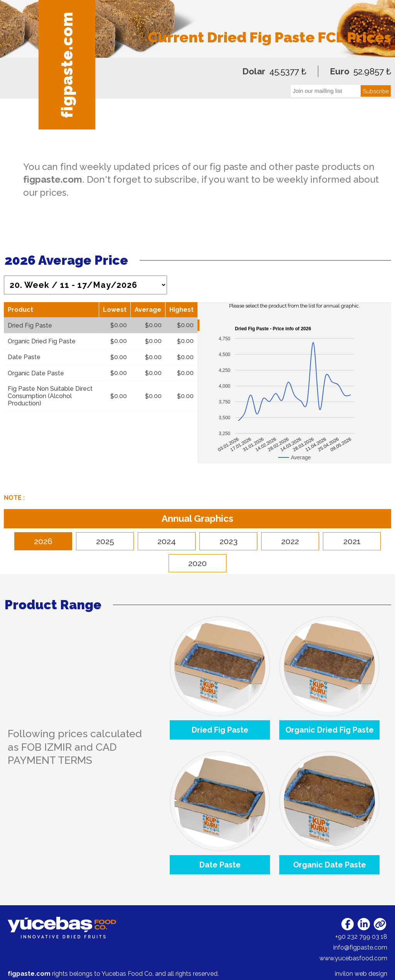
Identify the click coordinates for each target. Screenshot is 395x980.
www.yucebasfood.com (353, 958)
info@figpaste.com (360, 947)
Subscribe (376, 91)
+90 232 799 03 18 (361, 937)
